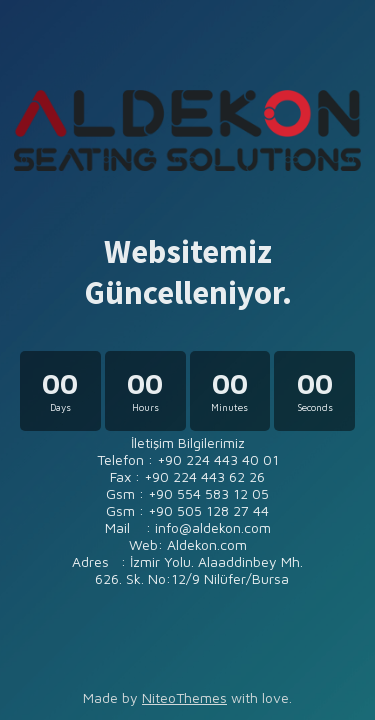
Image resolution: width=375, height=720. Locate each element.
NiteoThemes (184, 697)
